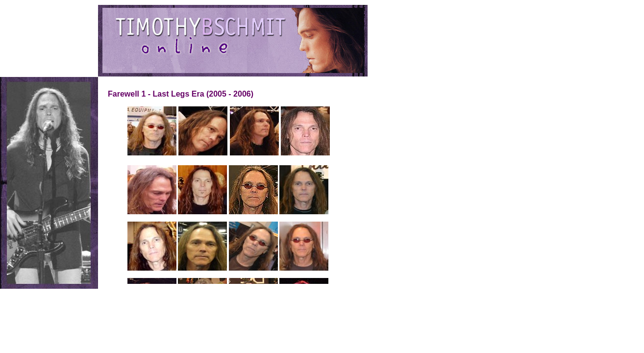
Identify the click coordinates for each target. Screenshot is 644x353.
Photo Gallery (27, 48)
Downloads (23, 60)
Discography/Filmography (42, 35)
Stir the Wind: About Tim (40, 22)
